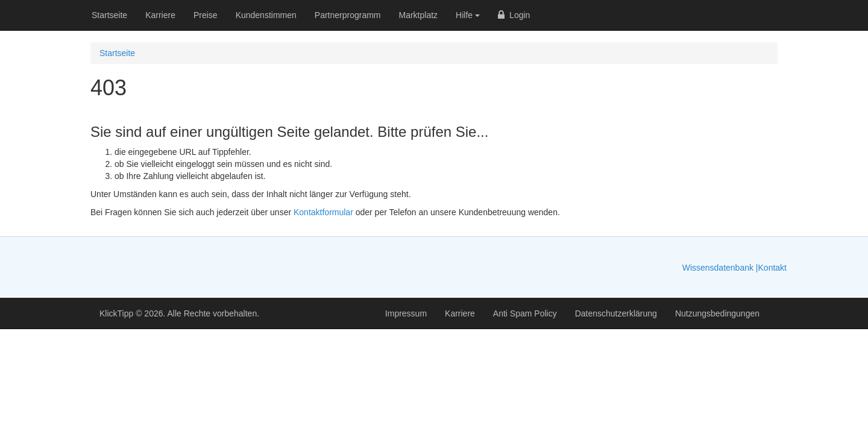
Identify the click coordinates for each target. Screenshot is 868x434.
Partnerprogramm (348, 15)
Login (514, 15)
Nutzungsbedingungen (717, 313)
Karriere (160, 15)
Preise (206, 15)
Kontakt (772, 268)
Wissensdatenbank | (720, 268)
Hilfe (468, 15)
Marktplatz (419, 15)
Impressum (406, 313)
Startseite (109, 15)
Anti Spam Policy (525, 313)
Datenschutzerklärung (616, 313)
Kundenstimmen (266, 15)
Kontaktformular (323, 212)
